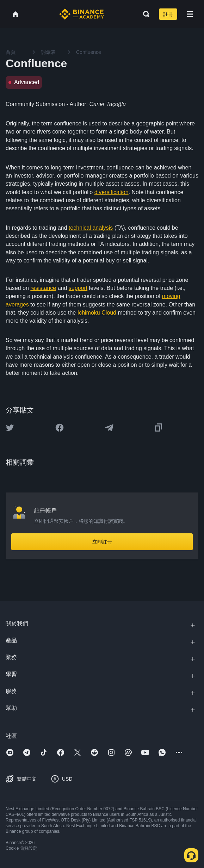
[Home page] (82, 14)
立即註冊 (102, 542)
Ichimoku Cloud (97, 313)
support (78, 288)
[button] (190, 14)
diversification (112, 192)
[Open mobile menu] (190, 14)
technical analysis (91, 228)
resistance (43, 288)
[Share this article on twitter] (10, 428)
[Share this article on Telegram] (109, 428)
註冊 (168, 14)
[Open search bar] (144, 14)
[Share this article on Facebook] (60, 428)
